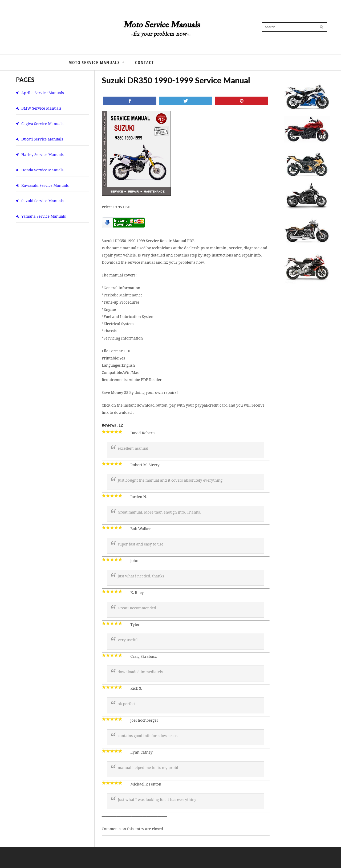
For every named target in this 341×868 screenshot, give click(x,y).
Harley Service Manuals (42, 154)
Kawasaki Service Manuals (45, 185)
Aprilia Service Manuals (43, 93)
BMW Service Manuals (41, 108)
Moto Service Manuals (94, 63)
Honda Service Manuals (42, 170)
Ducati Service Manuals (42, 139)
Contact (145, 63)
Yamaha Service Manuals (44, 216)
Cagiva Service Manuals (42, 124)
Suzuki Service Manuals (42, 201)
